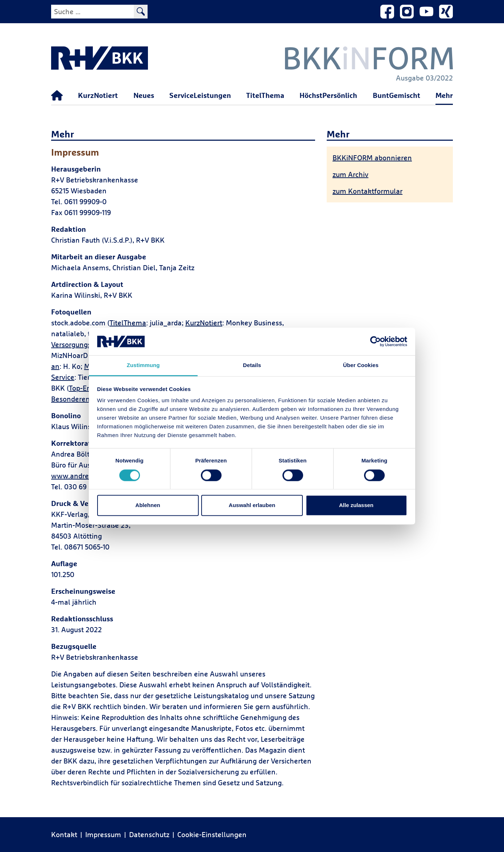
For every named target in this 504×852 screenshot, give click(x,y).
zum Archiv (350, 174)
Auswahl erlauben (252, 505)
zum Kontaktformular (367, 191)
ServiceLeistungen (200, 95)
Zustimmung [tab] (143, 365)
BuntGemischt (396, 95)
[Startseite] (57, 96)
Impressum (103, 834)
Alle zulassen (356, 505)
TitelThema (265, 95)
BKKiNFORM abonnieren (372, 158)
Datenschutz (149, 834)
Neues (144, 95)
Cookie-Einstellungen (212, 834)
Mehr (444, 95)
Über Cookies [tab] (361, 365)
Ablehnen (148, 505)
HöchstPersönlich (328, 95)
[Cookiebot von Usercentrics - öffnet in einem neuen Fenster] (375, 341)
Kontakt (64, 834)
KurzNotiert (98, 95)
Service (63, 377)
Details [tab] (252, 365)
